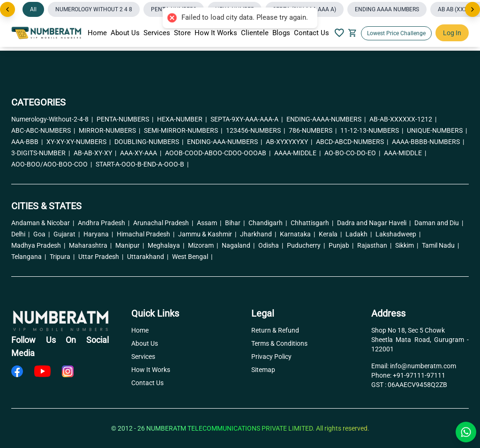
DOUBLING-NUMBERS (149, 142)
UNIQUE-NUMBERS (437, 130)
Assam (209, 223)
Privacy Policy (271, 357)
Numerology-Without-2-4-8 (52, 119)
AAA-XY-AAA (141, 153)
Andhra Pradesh (104, 223)
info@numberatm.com (423, 366)
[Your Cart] (352, 33)
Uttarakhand (148, 257)
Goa (41, 234)
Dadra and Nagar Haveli (374, 223)
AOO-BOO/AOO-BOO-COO (52, 164)
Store (182, 33)
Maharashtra (90, 245)
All (33, 9)
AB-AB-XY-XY (95, 153)
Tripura (62, 257)
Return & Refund (275, 330)
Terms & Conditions (279, 343)
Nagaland (238, 245)
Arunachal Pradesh (163, 223)
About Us (125, 33)
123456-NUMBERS (255, 130)
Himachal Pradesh (146, 234)
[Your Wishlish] (339, 33)
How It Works (216, 33)
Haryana (98, 234)
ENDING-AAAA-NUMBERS (326, 119)
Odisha (271, 245)
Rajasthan (374, 245)
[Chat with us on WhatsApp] (466, 432)
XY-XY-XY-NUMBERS (79, 142)
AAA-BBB (27, 142)
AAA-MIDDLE (405, 153)
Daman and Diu (439, 223)
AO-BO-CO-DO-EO (352, 153)
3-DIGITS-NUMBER (41, 153)
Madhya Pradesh (38, 245)
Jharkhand (258, 234)
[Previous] (7, 9)
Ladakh (359, 234)
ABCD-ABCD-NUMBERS (352, 142)
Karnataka (297, 234)
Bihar (235, 223)
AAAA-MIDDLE (297, 153)
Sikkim (407, 245)
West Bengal (192, 257)
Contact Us (311, 33)
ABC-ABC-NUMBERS (43, 130)
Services (157, 33)
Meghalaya (166, 245)
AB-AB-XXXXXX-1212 (403, 119)
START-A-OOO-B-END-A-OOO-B (142, 164)
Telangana (29, 257)
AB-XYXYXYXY (289, 142)
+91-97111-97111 (419, 375)
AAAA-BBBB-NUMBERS (428, 142)
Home (97, 33)
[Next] (472, 9)
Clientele (255, 33)
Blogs (281, 33)
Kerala (330, 234)
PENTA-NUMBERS (125, 119)
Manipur (130, 245)
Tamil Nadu (440, 245)
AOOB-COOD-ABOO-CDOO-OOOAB (218, 153)
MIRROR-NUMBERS (109, 130)
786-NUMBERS (313, 130)
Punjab (341, 245)
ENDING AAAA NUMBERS (387, 9)
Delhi (20, 234)
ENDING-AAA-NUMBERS (225, 142)
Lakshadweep (398, 234)
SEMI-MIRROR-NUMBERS (183, 130)
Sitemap (263, 370)
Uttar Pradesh (101, 257)
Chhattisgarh (312, 223)
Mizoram (203, 245)
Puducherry (306, 245)
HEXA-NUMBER (182, 119)
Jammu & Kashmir (207, 234)
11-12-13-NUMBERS (372, 130)
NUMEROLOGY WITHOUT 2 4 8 (94, 9)
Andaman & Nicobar (43, 223)
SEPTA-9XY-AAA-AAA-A (247, 119)
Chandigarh (268, 223)
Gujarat (67, 234)
